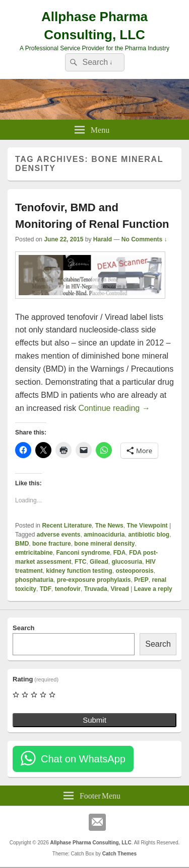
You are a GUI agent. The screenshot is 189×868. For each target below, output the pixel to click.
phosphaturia (34, 580)
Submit (94, 720)
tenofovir (68, 589)
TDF (46, 589)
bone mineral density (104, 544)
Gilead (99, 562)
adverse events (59, 535)
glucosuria (127, 562)
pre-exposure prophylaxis (94, 580)
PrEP (141, 580)
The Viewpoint (147, 526)
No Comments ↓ (144, 239)
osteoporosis (134, 571)
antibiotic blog (149, 535)
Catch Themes (119, 854)
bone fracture (52, 544)
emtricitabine (34, 553)
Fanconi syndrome (83, 553)
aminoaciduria (104, 535)
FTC (80, 562)
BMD (22, 544)
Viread (119, 589)
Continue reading (114, 408)
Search (23, 628)
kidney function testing (79, 571)
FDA (120, 553)
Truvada (96, 589)
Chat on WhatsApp (83, 759)
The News (109, 526)
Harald (103, 239)
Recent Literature (67, 526)
